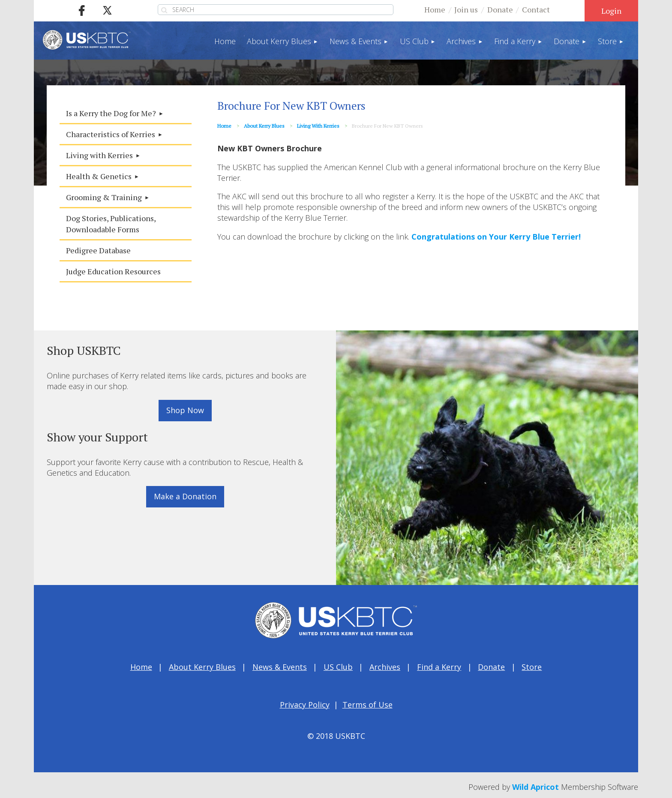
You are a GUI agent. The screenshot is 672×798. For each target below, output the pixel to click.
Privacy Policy (305, 705)
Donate (500, 9)
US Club (338, 667)
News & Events (280, 667)
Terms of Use (367, 705)
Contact (536, 9)
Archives (385, 667)
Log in (611, 11)
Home (435, 9)
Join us (466, 9)
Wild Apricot (535, 787)
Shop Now (185, 410)
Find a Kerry (439, 667)
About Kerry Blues (264, 126)
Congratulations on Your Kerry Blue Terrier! (496, 237)
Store (532, 667)
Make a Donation (185, 496)
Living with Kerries (318, 126)
